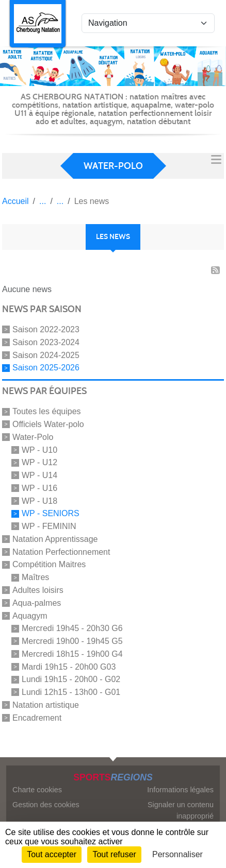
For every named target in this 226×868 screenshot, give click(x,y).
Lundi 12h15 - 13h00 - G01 (71, 692)
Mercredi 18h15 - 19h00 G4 (72, 654)
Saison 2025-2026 (46, 368)
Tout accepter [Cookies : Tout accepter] (52, 854)
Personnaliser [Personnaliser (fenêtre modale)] (177, 854)
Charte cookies (37, 790)
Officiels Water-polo (48, 424)
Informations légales (180, 790)
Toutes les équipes (47, 411)
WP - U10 (39, 449)
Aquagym (30, 615)
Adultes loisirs (38, 590)
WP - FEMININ (49, 526)
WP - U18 (39, 500)
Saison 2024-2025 (46, 355)
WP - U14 (39, 475)
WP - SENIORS (51, 513)
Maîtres (35, 577)
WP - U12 (39, 462)
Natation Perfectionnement (61, 551)
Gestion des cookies (46, 805)
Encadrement (37, 717)
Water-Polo (33, 437)
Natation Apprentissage (55, 539)
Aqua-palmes (37, 603)
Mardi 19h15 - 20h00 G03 (69, 666)
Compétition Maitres (49, 564)
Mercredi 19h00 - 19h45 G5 (72, 641)
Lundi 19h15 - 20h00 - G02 (71, 679)
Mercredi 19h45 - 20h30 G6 (72, 628)
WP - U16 (39, 488)
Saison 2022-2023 (46, 329)
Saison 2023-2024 (46, 342)
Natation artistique (46, 705)
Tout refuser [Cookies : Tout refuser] (114, 854)
